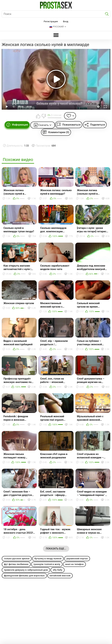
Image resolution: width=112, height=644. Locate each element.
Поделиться (98, 125)
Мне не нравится (44, 116)
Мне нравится (38, 116)
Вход (66, 21)
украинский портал (77, 559)
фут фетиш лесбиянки (16, 564)
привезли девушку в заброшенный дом (26, 570)
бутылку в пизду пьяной (48, 559)
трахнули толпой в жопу (47, 564)
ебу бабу (58, 570)
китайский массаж (60, 576)
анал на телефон (74, 564)
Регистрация (51, 21)
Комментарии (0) (59, 132)
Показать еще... (56, 549)
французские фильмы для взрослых (24, 576)
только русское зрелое (17, 559)
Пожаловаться (71, 125)
